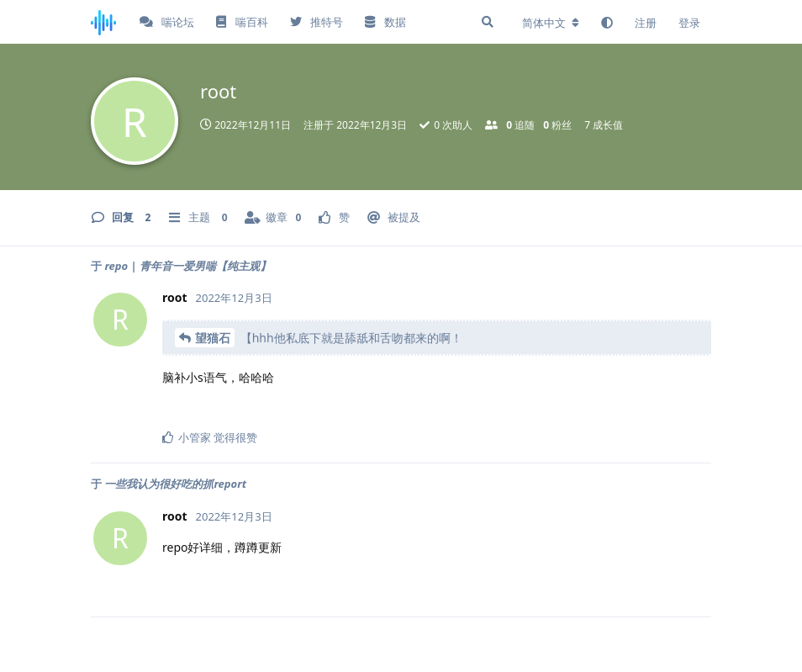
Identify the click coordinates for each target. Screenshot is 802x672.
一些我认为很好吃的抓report (175, 484)
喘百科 (242, 22)
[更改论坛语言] (551, 23)
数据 (385, 22)
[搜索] (488, 22)
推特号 (317, 22)
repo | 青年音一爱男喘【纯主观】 (187, 266)
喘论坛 (167, 22)
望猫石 (213, 338)
